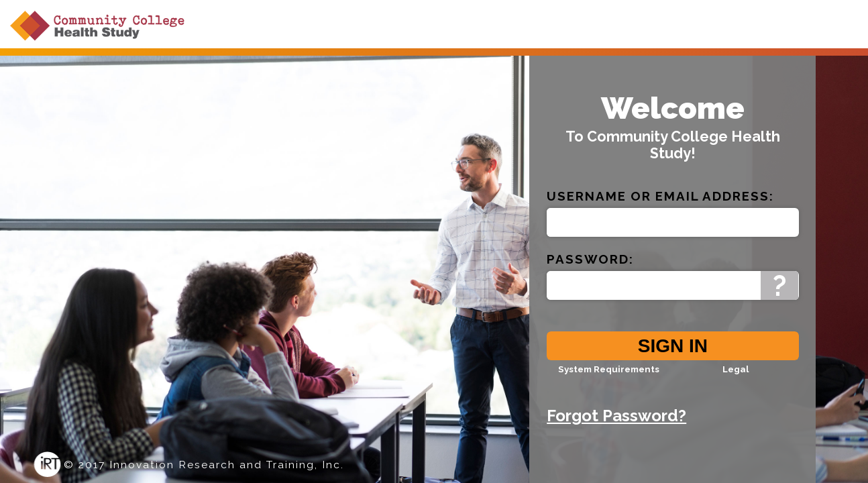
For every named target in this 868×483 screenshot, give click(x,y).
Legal (736, 379)
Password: (590, 269)
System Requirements (609, 379)
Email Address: (715, 206)
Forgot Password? (616, 426)
